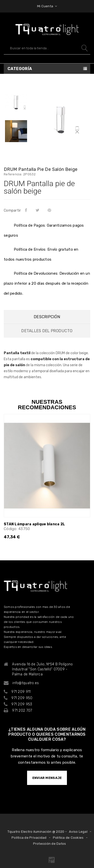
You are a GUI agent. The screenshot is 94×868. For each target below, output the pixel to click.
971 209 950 (22, 698)
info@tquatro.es (26, 683)
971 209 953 (22, 704)
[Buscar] (47, 48)
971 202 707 (22, 711)
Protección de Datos (50, 844)
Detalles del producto (47, 331)
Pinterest (51, 210)
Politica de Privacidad (29, 838)
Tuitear (38, 210)
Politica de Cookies (68, 838)
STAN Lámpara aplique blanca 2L (34, 524)
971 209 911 (21, 692)
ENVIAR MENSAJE (47, 778)
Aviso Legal (78, 832)
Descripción (47, 317)
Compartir (27, 210)
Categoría (20, 69)
